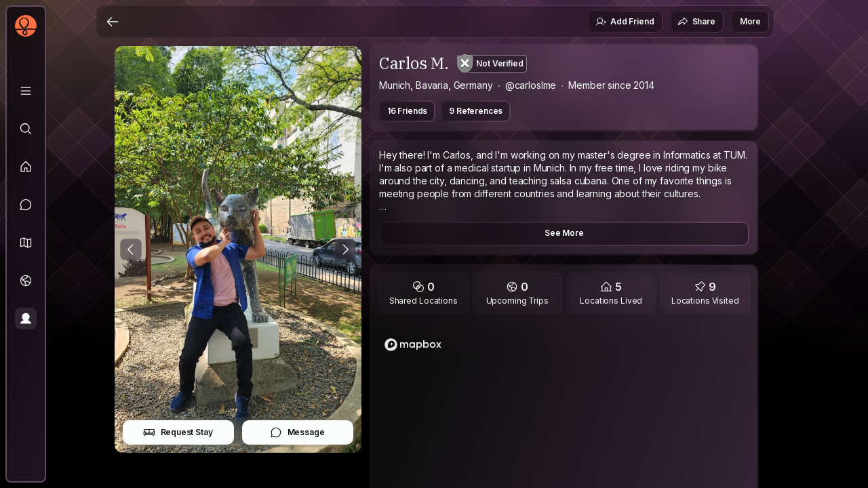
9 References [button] (476, 111)
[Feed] (26, 167)
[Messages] (26, 205)
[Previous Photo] (131, 249)
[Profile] (26, 319)
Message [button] (297, 432)
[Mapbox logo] (413, 345)
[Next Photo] (345, 249)
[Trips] (26, 281)
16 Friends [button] (407, 111)
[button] (26, 243)
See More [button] (564, 233)
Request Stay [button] (178, 432)
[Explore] (26, 129)
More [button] (750, 21)
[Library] (26, 91)
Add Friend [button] (625, 22)
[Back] (113, 22)
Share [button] (696, 22)
